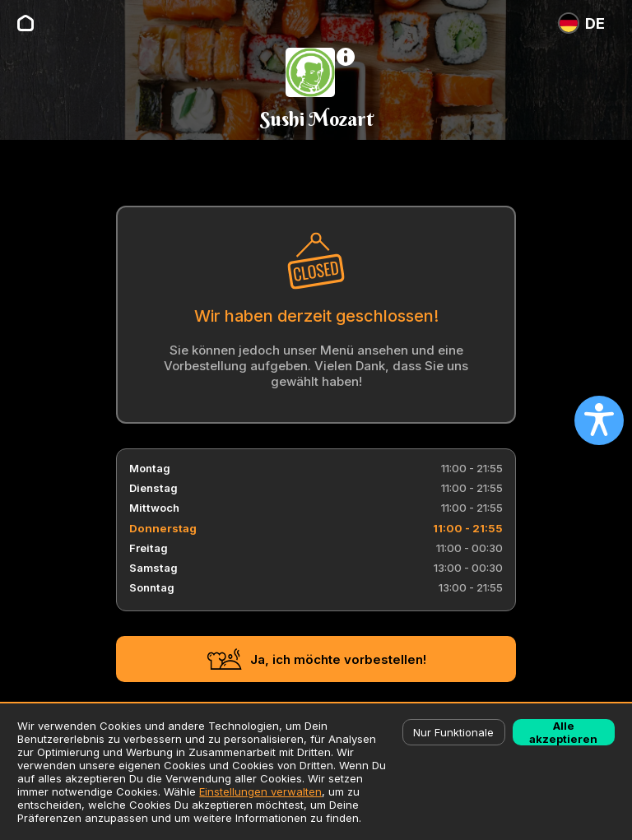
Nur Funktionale (453, 732)
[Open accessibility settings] (599, 420)
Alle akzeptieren (563, 732)
